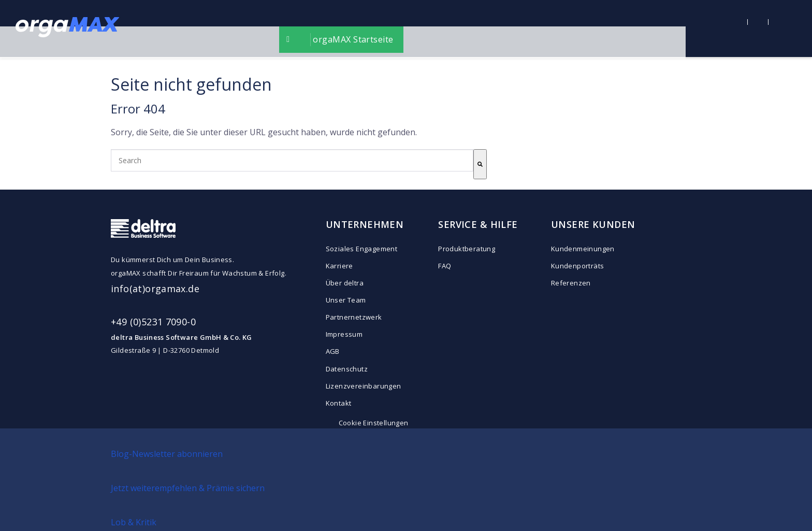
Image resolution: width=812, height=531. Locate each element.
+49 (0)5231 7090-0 (153, 322)
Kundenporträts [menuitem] (577, 266)
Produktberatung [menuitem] (467, 249)
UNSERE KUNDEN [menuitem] (593, 224)
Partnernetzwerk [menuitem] (354, 317)
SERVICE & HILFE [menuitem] (478, 224)
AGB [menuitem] (333, 351)
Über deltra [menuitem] (345, 283)
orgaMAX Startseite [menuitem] (416, 28)
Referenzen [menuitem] (571, 283)
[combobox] (292, 160)
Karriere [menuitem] (339, 266)
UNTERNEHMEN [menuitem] (365, 224)
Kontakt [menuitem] (339, 403)
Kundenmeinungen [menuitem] (583, 249)
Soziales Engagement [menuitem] (361, 249)
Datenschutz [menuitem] (347, 369)
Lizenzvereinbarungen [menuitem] (364, 386)
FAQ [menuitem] (445, 266)
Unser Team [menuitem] (346, 300)
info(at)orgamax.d (153, 289)
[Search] (480, 164)
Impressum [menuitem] (344, 334)
